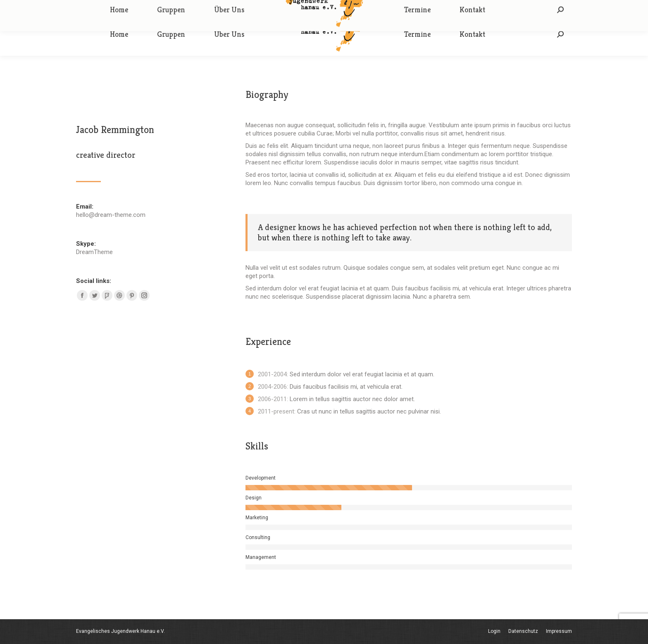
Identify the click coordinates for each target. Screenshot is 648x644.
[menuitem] (119, 34)
